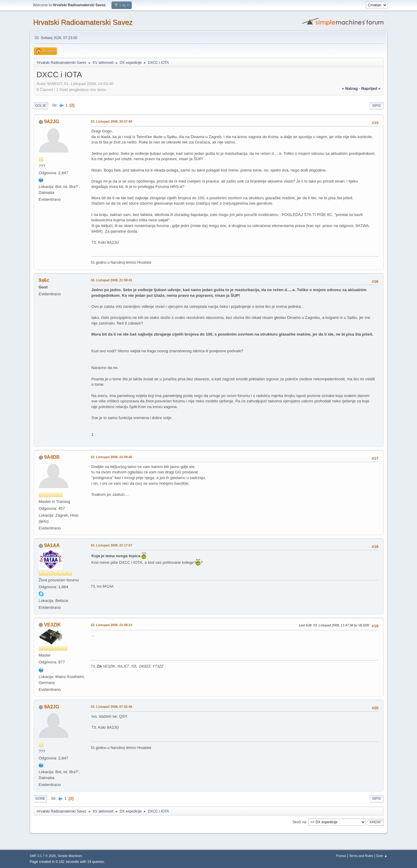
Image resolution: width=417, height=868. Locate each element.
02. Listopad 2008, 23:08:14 (112, 625)
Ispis (377, 106)
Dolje (41, 106)
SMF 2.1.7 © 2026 (43, 856)
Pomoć (341, 856)
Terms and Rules (361, 856)
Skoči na (299, 822)
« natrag (350, 88)
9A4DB (52, 457)
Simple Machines (70, 856)
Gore (40, 799)
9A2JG (52, 122)
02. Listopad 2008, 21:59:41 (112, 280)
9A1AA (52, 545)
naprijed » (371, 88)
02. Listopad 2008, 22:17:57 (112, 545)
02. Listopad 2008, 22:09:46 (112, 457)
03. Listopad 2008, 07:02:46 (112, 707)
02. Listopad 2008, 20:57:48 (112, 121)
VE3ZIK (52, 625)
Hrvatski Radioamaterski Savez (83, 22)
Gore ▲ (382, 856)
